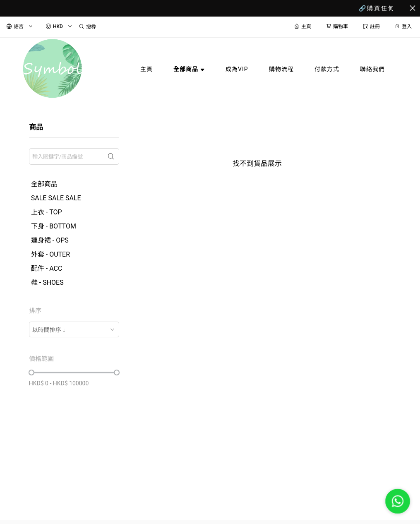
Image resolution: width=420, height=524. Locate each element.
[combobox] (74, 329)
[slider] (31, 373)
